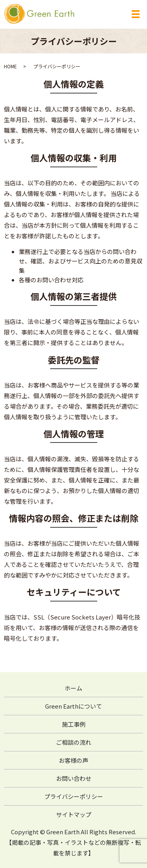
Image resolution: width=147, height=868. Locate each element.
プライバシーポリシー (74, 796)
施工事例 (74, 724)
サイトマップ (74, 814)
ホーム (73, 688)
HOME (10, 66)
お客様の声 (73, 760)
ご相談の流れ (74, 742)
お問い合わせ (74, 778)
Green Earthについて (73, 706)
